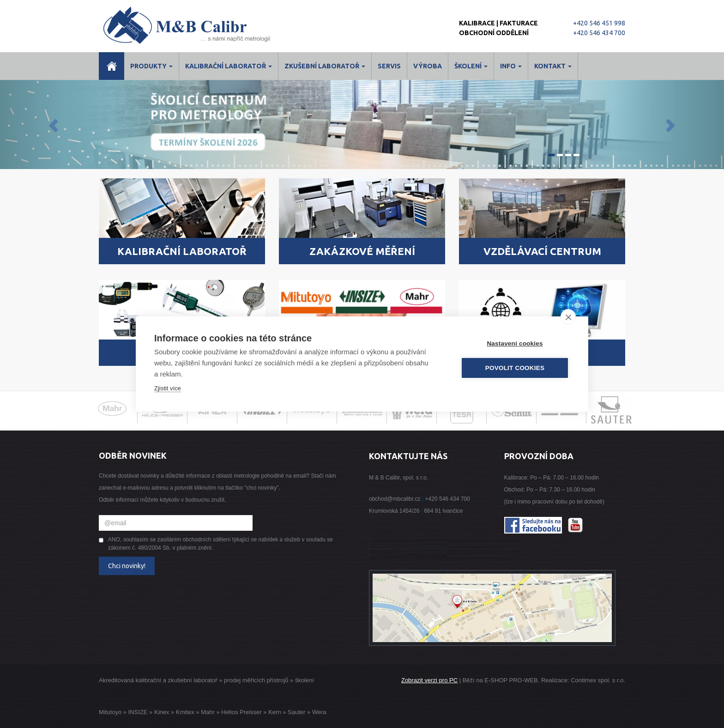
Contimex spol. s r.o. (598, 680)
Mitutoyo (110, 712)
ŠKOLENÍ (471, 66)
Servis (389, 66)
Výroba (428, 66)
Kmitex (185, 712)
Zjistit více (168, 388)
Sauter (296, 712)
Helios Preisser (241, 712)
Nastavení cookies (515, 343)
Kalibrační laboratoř (229, 66)
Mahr (208, 712)
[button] (54, 124)
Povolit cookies (515, 368)
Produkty (151, 66)
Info (511, 66)
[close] (568, 317)
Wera (319, 712)
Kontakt (553, 66)
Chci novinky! (127, 566)
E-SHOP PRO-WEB (511, 680)
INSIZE (137, 712)
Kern (275, 712)
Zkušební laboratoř (325, 66)
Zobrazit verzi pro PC (429, 680)
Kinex (162, 712)
